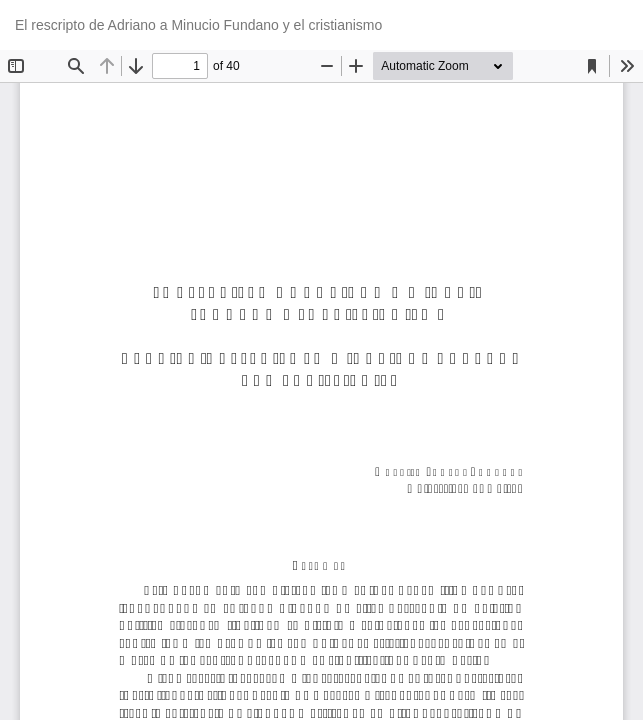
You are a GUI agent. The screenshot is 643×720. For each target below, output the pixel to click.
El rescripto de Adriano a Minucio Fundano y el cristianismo (198, 25)
